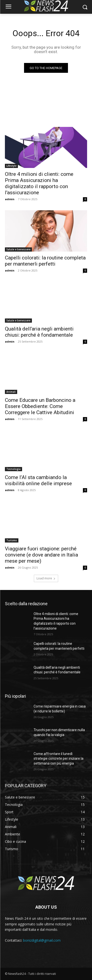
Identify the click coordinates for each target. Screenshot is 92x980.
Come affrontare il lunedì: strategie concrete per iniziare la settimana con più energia (59, 759)
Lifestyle (11, 166)
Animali (11, 392)
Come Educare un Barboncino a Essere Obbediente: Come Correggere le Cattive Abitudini (40, 406)
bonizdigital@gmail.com (42, 940)
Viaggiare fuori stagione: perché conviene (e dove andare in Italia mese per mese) (41, 555)
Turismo (12, 540)
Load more (46, 578)
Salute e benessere (18, 249)
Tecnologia (13, 469)
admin (10, 199)
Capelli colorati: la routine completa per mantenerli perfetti (45, 261)
